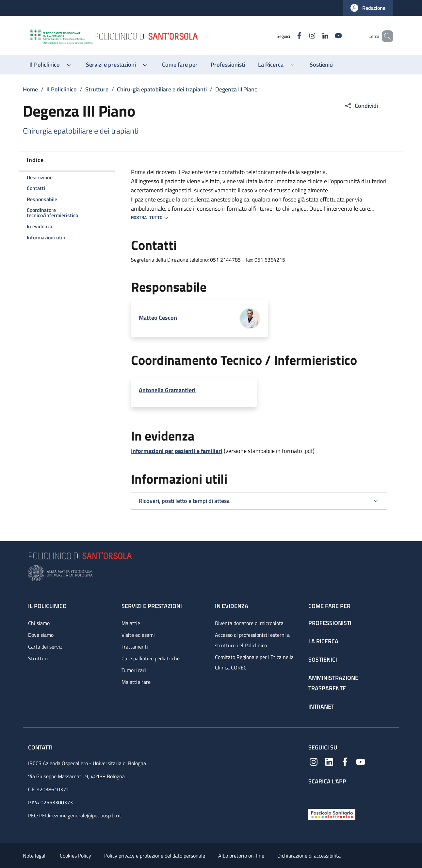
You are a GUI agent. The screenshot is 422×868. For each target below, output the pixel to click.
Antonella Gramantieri (167, 390)
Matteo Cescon (158, 318)
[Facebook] (290, 36)
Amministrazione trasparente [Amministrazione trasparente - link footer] (333, 683)
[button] (368, 8)
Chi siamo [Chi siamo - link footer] (39, 623)
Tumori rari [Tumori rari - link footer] (134, 670)
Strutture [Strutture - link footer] (39, 658)
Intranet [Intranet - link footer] (321, 707)
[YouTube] (329, 36)
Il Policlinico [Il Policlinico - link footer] (47, 606)
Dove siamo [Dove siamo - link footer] (41, 635)
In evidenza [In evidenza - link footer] (232, 606)
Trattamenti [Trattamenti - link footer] (135, 647)
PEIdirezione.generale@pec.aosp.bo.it (80, 815)
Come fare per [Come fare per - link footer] (329, 606)
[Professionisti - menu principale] (228, 65)
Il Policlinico (62, 89)
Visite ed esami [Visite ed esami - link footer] (138, 635)
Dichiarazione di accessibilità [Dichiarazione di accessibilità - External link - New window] (309, 856)
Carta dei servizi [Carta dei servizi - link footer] (46, 647)
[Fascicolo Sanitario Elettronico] (332, 814)
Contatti (41, 747)
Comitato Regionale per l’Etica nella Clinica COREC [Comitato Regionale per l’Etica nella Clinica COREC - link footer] (254, 662)
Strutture (97, 89)
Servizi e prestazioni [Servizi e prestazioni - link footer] (152, 606)
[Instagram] (303, 36)
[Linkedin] (316, 36)
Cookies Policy (75, 856)
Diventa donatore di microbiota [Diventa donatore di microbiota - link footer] (249, 623)
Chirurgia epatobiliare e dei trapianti (162, 89)
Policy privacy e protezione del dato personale (155, 856)
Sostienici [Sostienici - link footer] (323, 659)
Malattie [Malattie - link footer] (131, 623)
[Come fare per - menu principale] (180, 65)
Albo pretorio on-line (241, 856)
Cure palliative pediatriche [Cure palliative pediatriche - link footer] (151, 658)
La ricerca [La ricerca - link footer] (323, 641)
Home (30, 89)
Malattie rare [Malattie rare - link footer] (136, 682)
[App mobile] (314, 795)
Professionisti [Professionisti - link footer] (330, 623)
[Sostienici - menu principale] (322, 65)
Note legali (35, 856)
